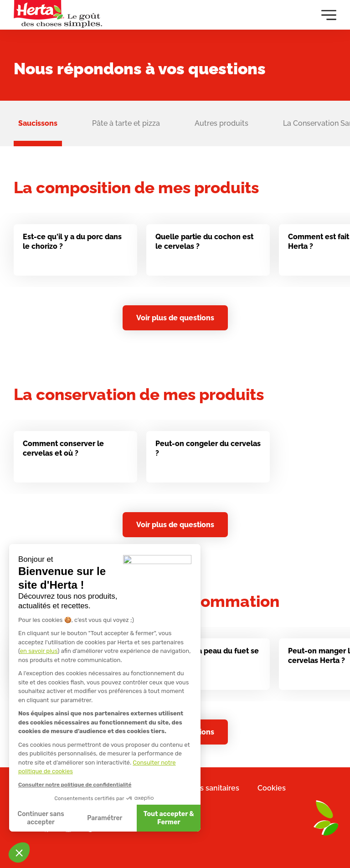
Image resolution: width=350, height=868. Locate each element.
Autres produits (221, 123)
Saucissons (38, 123)
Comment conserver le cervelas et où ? (63, 452)
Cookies (272, 788)
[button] (19, 853)
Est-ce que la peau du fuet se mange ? (207, 659)
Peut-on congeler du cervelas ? (208, 452)
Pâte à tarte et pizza (126, 123)
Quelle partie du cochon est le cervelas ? (204, 241)
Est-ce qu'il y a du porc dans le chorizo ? (72, 241)
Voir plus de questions (175, 318)
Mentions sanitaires (205, 788)
